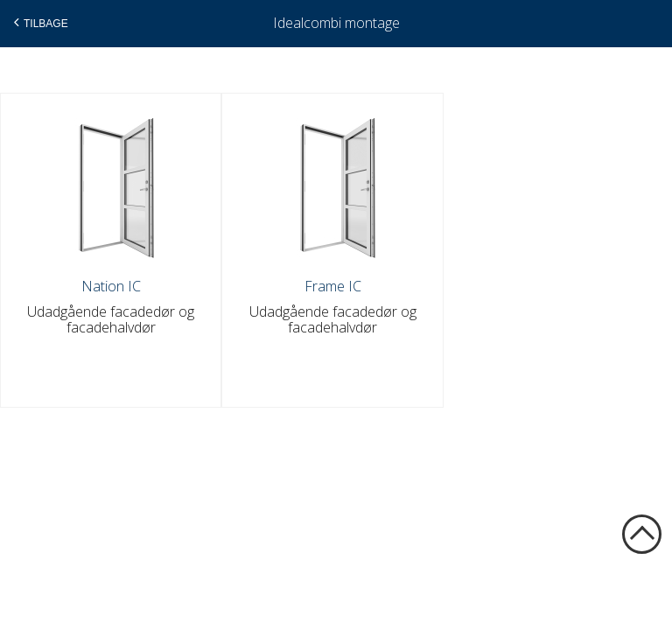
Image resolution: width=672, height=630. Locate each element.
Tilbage (39, 23)
